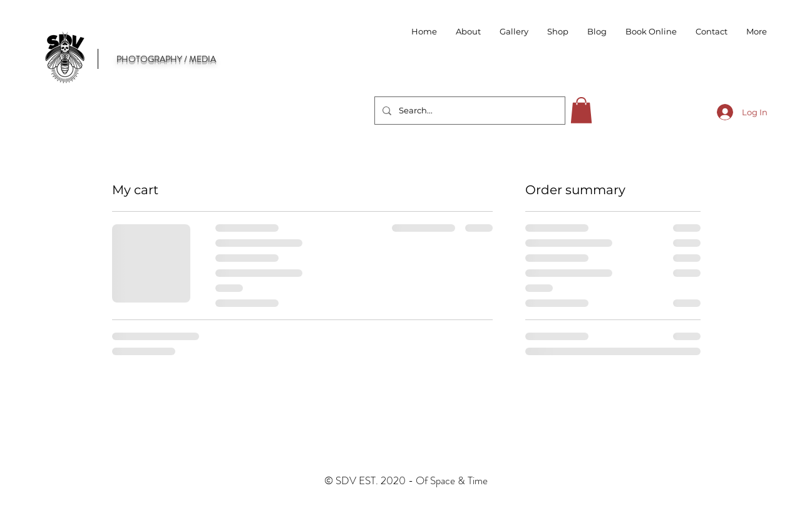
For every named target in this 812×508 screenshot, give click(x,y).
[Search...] (469, 111)
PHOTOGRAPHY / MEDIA (166, 59)
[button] (558, 31)
